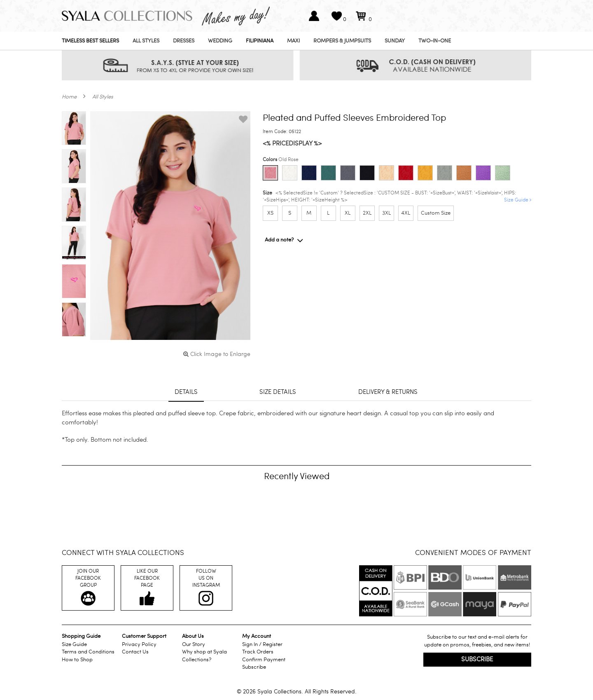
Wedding (220, 41)
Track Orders (258, 652)
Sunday (395, 41)
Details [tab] (186, 392)
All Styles (146, 41)
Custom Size (436, 213)
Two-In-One (435, 41)
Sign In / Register (262, 644)
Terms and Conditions (88, 652)
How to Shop (77, 660)
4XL (406, 213)
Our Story (194, 644)
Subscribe (254, 667)
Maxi (293, 41)
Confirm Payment (264, 660)
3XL (386, 213)
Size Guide (518, 200)
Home (69, 97)
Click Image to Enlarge (217, 354)
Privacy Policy (139, 644)
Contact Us (135, 652)
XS (270, 213)
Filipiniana (260, 41)
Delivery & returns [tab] (388, 392)
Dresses (184, 41)
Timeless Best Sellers (90, 41)
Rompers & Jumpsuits (342, 41)
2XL (367, 213)
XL (348, 213)
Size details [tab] (278, 392)
